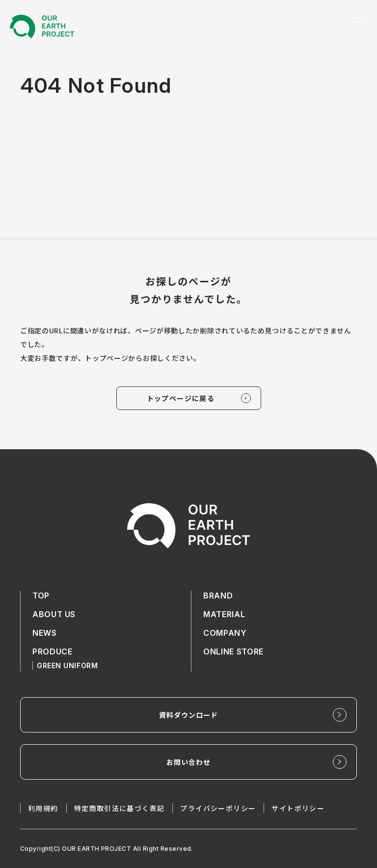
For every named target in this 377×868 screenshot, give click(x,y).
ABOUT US (54, 614)
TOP (41, 596)
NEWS (45, 633)
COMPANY (225, 633)
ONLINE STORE (233, 651)
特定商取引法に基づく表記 (120, 808)
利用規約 (43, 808)
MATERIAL (224, 614)
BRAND (218, 596)
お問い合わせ (189, 762)
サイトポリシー (298, 808)
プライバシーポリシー (218, 808)
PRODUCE (52, 651)
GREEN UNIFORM (67, 665)
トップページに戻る (181, 398)
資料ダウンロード (189, 715)
